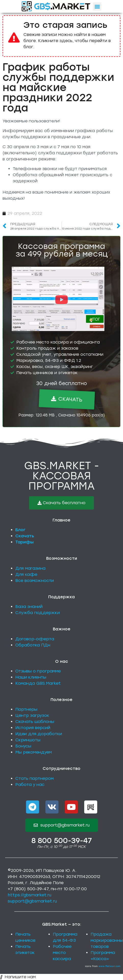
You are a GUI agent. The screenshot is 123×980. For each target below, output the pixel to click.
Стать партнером (34, 778)
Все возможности (35, 581)
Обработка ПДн (33, 645)
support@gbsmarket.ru (32, 901)
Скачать (25, 536)
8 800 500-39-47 (62, 841)
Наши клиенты (31, 677)
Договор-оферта (35, 639)
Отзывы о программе (38, 671)
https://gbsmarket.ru (29, 895)
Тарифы (24, 542)
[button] (97, 7)
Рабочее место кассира (62, 953)
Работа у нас (30, 785)
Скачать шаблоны (35, 722)
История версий (33, 728)
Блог (20, 530)
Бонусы (23, 746)
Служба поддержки (38, 613)
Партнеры (26, 709)
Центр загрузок (32, 715)
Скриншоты (28, 740)
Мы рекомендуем (34, 752)
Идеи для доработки (39, 734)
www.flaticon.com (109, 966)
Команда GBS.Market (38, 683)
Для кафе (26, 574)
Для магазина (30, 568)
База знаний (29, 607)
